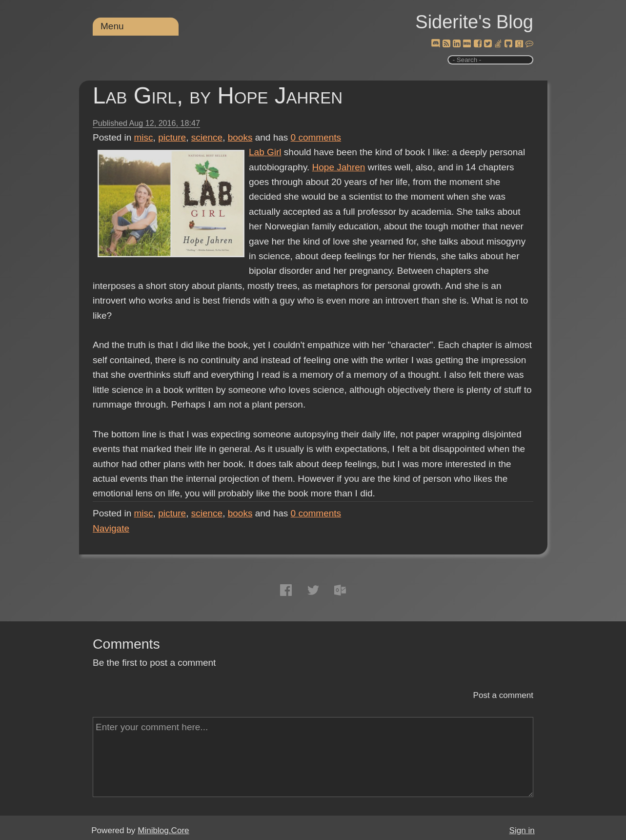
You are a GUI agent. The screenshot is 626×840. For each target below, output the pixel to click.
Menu (112, 26)
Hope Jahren (339, 167)
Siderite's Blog (474, 22)
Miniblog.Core (163, 830)
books (240, 137)
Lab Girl (265, 152)
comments (316, 137)
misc (144, 137)
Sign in (522, 830)
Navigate (111, 528)
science (207, 137)
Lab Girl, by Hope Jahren (218, 95)
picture (172, 137)
